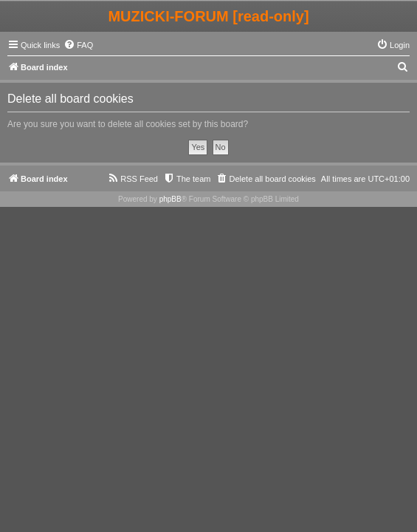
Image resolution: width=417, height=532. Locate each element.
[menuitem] (78, 45)
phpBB (170, 199)
